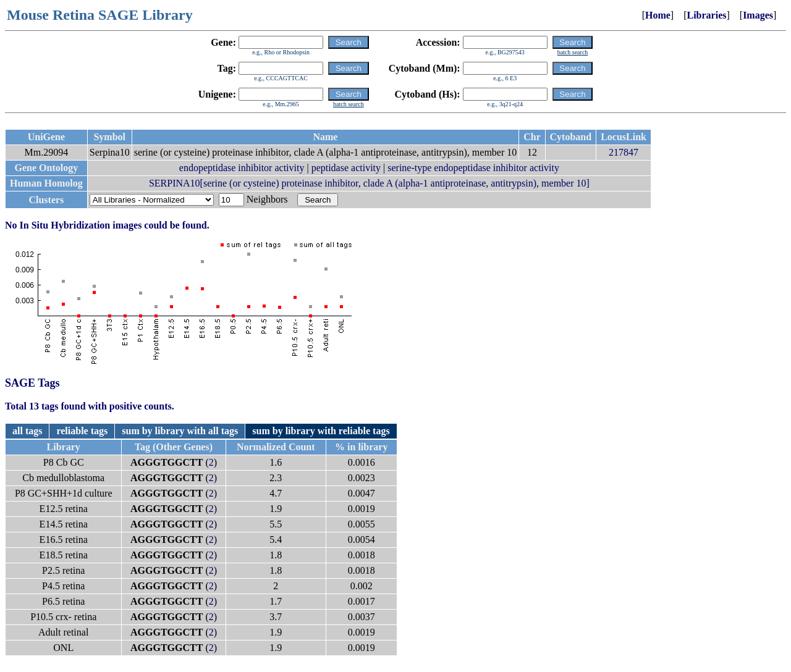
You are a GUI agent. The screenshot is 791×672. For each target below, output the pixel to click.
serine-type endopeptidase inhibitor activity (473, 168)
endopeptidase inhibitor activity (242, 168)
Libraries (706, 15)
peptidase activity (346, 168)
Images (758, 15)
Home (658, 15)
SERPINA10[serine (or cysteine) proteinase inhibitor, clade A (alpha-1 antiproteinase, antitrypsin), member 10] (369, 183)
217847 (624, 152)
